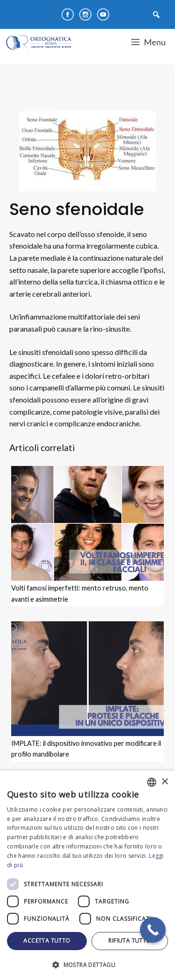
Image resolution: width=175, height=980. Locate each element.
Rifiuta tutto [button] (129, 941)
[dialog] (87, 875)
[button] (87, 965)
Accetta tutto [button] (47, 941)
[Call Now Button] (153, 930)
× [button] (164, 782)
